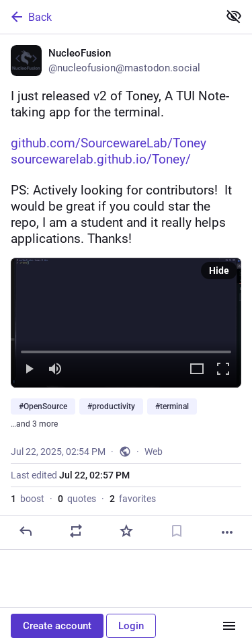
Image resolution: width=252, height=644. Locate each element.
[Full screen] (223, 370)
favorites (133, 499)
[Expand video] (197, 370)
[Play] (29, 370)
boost (28, 499)
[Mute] (55, 370)
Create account (57, 626)
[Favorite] (126, 531)
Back (30, 17)
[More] (227, 532)
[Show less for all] (234, 16)
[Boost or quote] (76, 531)
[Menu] (229, 626)
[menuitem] (126, 323)
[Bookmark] (177, 531)
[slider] (126, 349)
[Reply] (26, 531)
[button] (126, 323)
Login (131, 626)
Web (154, 452)
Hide (219, 271)
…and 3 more (34, 424)
